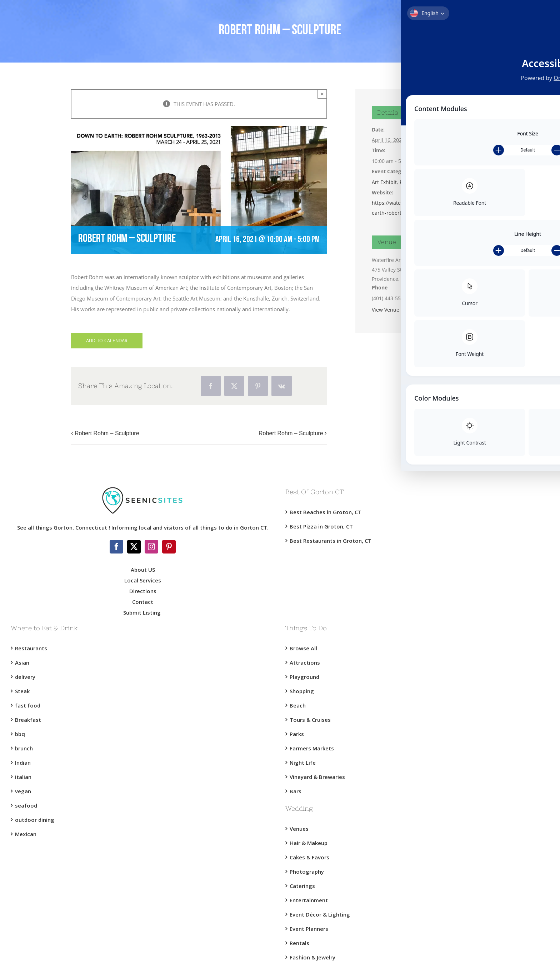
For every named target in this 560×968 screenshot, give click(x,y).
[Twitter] (134, 547)
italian (23, 777)
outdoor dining (35, 820)
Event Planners (309, 929)
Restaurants (31, 648)
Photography (307, 872)
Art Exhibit (384, 182)
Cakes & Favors (309, 857)
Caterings (302, 886)
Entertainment (309, 900)
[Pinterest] (169, 547)
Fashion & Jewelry (312, 957)
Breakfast (28, 720)
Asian (22, 662)
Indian (23, 763)
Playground (304, 677)
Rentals (299, 943)
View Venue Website (396, 310)
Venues (299, 829)
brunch (24, 748)
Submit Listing (143, 612)
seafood (26, 805)
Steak (22, 691)
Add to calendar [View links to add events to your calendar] (107, 341)
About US (143, 570)
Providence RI (416, 182)
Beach (298, 705)
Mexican (26, 834)
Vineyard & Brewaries (317, 777)
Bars (296, 791)
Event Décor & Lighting (320, 914)
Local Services (143, 580)
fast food (28, 705)
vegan (23, 791)
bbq (20, 734)
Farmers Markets (312, 748)
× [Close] (322, 94)
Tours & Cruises (310, 720)
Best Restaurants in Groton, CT (331, 541)
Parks (297, 734)
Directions (143, 591)
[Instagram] (151, 547)
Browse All (303, 648)
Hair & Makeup (309, 843)
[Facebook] (116, 547)
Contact (143, 602)
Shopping (302, 691)
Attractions (305, 662)
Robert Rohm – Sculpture (107, 433)
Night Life (303, 763)
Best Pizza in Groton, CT (321, 526)
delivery (25, 677)
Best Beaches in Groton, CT (326, 512)
